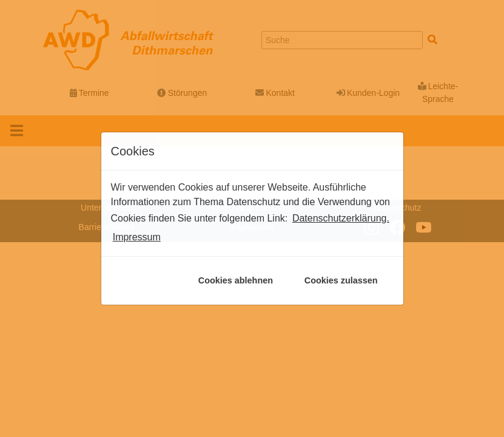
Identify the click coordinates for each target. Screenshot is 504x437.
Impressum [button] (137, 237)
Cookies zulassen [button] (341, 280)
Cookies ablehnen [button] (236, 280)
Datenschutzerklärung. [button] (341, 218)
